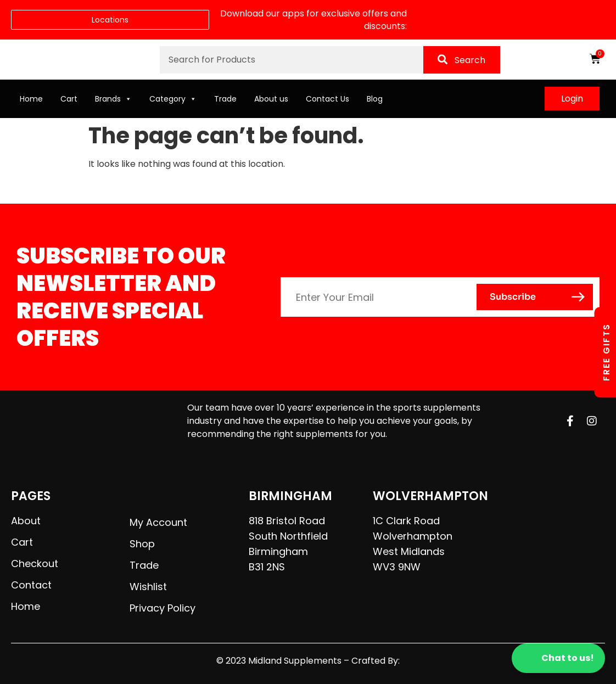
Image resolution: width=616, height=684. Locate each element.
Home (31, 99)
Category (173, 99)
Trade (225, 99)
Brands (113, 99)
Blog (375, 99)
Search (461, 60)
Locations (110, 20)
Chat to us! (558, 658)
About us (271, 99)
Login (572, 99)
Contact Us (327, 99)
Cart (69, 99)
